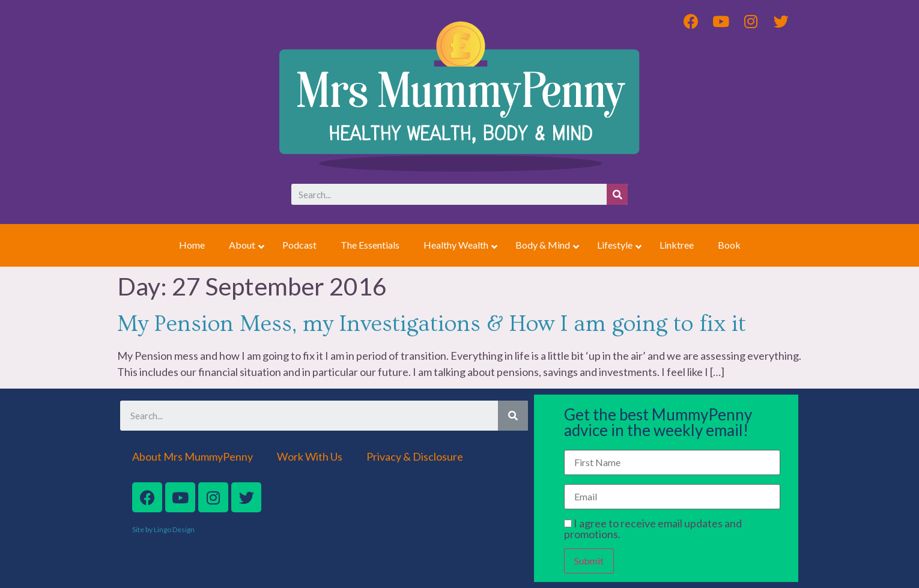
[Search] (617, 194)
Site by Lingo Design (163, 529)
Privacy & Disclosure (415, 456)
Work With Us (310, 456)
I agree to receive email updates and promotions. (653, 529)
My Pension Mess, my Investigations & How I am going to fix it (432, 324)
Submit (589, 561)
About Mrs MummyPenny (193, 456)
